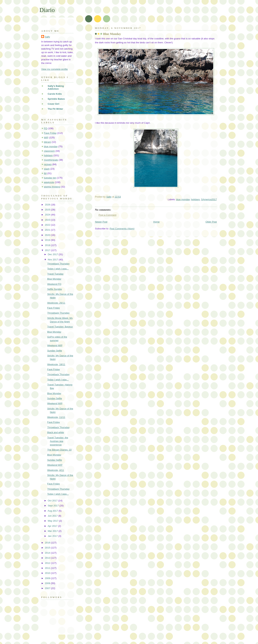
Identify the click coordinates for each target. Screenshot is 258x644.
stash (47, 169)
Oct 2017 (53, 501)
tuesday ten (50, 178)
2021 (48, 230)
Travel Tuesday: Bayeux (60, 327)
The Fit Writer (55, 109)
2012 (48, 563)
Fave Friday (50, 133)
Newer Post (101, 222)
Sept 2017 (54, 506)
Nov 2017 (53, 260)
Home (156, 222)
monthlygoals (51, 160)
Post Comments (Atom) (122, 229)
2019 (48, 240)
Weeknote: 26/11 (56, 303)
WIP (46, 138)
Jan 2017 (53, 536)
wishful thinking (52, 187)
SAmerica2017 (209, 199)
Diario (47, 10)
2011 (48, 568)
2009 (48, 578)
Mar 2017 (53, 531)
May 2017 (53, 521)
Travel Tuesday (55, 274)
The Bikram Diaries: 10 (59, 450)
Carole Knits (55, 94)
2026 (48, 205)
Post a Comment (107, 215)
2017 (48, 250)
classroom (49, 151)
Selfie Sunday (54, 289)
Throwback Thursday (58, 264)
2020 (48, 235)
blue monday (183, 199)
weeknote (49, 182)
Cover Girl (53, 104)
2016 (48, 543)
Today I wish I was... (58, 269)
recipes (48, 164)
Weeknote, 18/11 (56, 364)
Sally (47, 37)
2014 (48, 553)
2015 (48, 548)
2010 (48, 573)
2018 (48, 245)
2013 (48, 558)
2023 (48, 220)
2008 (48, 583)
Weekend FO (54, 284)
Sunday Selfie (54, 351)
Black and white (56, 432)
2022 (48, 225)
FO (46, 128)
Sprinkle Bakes (56, 99)
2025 (48, 210)
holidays (195, 199)
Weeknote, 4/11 (55, 470)
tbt (45, 173)
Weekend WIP (55, 345)
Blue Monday (54, 279)
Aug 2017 (53, 511)
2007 (48, 588)
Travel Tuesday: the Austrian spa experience (58, 441)
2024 (48, 215)
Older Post (211, 222)
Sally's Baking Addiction (56, 87)
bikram (47, 142)
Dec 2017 (53, 254)
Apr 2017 (53, 526)
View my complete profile (54, 69)
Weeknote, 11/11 (56, 417)
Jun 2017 (53, 516)
